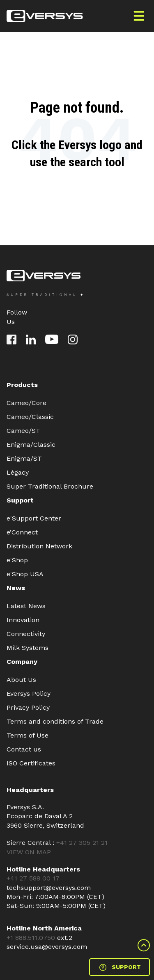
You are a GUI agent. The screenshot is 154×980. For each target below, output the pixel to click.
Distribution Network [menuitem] (39, 546)
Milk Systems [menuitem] (28, 648)
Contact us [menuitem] (24, 749)
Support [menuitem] (20, 500)
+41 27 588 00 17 (33, 878)
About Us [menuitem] (21, 680)
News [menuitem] (16, 588)
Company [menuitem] (22, 662)
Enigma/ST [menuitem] (24, 458)
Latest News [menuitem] (26, 606)
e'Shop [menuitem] (17, 560)
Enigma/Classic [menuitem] (31, 445)
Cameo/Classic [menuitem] (30, 417)
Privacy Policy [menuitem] (28, 707)
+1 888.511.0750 (32, 938)
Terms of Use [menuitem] (28, 735)
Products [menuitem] (22, 385)
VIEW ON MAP (29, 852)
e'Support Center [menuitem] (34, 518)
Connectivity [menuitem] (26, 634)
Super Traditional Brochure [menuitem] (50, 486)
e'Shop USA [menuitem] (25, 574)
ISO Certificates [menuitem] (31, 763)
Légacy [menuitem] (18, 472)
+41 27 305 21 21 (82, 843)
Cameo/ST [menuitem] (23, 431)
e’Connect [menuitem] (22, 532)
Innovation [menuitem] (23, 620)
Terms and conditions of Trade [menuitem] (55, 721)
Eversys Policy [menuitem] (29, 694)
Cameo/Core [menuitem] (26, 403)
